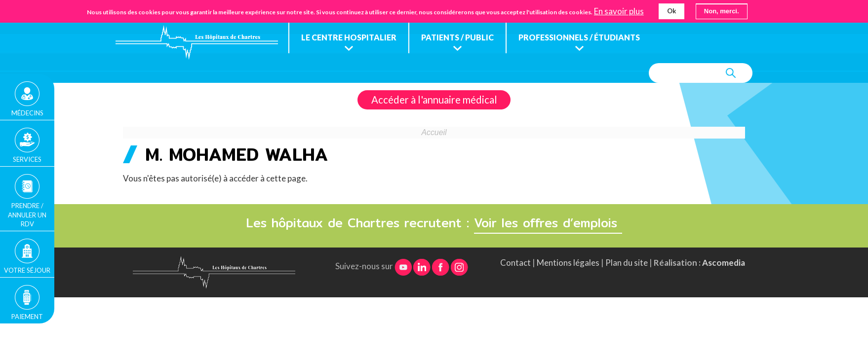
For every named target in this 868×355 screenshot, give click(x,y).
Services (27, 159)
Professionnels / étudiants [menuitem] (579, 37)
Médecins (27, 113)
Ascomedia (724, 263)
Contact (515, 263)
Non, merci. (722, 11)
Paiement (27, 317)
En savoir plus (619, 11)
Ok (671, 11)
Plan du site (627, 263)
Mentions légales (568, 263)
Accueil (434, 132)
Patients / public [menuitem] (457, 37)
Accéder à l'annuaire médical (434, 100)
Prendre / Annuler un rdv (27, 214)
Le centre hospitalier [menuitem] (349, 37)
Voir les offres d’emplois (548, 223)
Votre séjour (27, 270)
